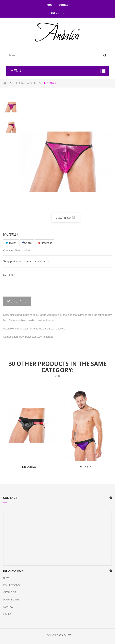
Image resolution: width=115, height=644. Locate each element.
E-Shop (8, 614)
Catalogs (10, 592)
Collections (11, 585)
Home (49, 5)
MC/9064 (29, 467)
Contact (64, 5)
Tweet (11, 243)
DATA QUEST (64, 635)
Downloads (11, 599)
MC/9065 (86, 467)
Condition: (9, 250)
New (6, 578)
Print (12, 275)
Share (27, 243)
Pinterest (45, 243)
